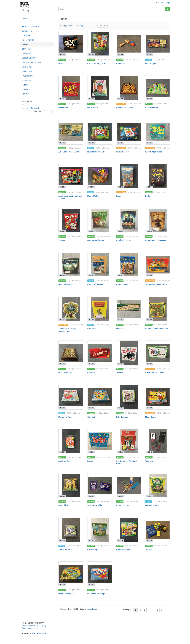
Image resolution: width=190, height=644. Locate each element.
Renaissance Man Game (156, 240)
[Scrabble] (100, 353)
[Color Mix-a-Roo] (129, 530)
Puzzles (25, 85)
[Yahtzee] (71, 220)
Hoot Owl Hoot (123, 152)
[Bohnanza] (100, 309)
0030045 (92, 275)
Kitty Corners (122, 417)
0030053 (121, 319)
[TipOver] (158, 530)
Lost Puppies (151, 64)
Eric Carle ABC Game (155, 373)
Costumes (26, 35)
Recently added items (31, 26)
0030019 (63, 143)
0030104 (149, 540)
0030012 (63, 99)
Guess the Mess (152, 505)
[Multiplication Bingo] (100, 574)
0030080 (92, 452)
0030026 (63, 187)
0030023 (149, 143)
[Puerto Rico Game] (100, 265)
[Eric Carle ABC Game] (158, 353)
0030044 (63, 275)
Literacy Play (27, 53)
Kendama (120, 64)
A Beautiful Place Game (69, 152)
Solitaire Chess (65, 550)
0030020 (92, 143)
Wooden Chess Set (125, 108)
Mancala (120, 329)
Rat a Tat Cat (93, 108)
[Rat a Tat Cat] (100, 88)
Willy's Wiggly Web (154, 152)
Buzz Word (63, 108)
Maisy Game (151, 417)
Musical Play (27, 67)
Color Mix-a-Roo (123, 550)
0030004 (92, 54)
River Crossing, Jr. (67, 594)
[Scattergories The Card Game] (129, 441)
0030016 (121, 99)
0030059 (92, 364)
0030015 (92, 99)
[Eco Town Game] (158, 88)
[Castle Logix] (100, 530)
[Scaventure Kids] (100, 486)
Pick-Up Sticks (123, 505)
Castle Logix (93, 550)
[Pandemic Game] (129, 220)
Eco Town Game (152, 108)
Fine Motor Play (28, 40)
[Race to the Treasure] (100, 132)
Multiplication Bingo (96, 594)
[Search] (168, 9)
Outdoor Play (27, 71)
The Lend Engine (39, 633)
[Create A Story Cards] (100, 44)
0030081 (121, 452)
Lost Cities (63, 505)
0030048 (149, 275)
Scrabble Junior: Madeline (157, 329)
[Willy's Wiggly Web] (158, 132)
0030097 (149, 496)
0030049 (63, 319)
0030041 (121, 231)
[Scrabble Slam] (71, 441)
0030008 (121, 54)
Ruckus (91, 461)
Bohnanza (92, 329)
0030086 (92, 496)
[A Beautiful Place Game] (71, 132)
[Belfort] (158, 176)
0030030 (92, 187)
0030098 (63, 540)
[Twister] (129, 353)
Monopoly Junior (66, 417)
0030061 (121, 364)
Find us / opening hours (31, 628)
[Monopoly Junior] (71, 397)
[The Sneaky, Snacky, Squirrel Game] (71, 309)
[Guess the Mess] (158, 486)
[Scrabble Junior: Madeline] (158, 309)
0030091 (121, 496)
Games (25, 44)
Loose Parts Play (29, 58)
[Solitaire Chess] (71, 530)
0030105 (63, 585)
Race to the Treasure (96, 152)
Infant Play (26, 49)
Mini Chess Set (65, 373)
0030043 (149, 231)
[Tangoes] (158, 441)
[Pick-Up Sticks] (129, 486)
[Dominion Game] (71, 265)
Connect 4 (92, 417)
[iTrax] (71, 44)
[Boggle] (129, 176)
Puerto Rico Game (95, 284)
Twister (119, 373)
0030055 (63, 364)
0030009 (149, 54)
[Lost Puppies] (158, 44)
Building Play (27, 31)
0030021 (121, 143)
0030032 (121, 187)
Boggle (119, 196)
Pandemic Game (123, 240)
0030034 (149, 187)
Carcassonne (122, 284)
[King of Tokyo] (100, 176)
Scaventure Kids (95, 505)
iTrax (61, 64)
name (90, 609)
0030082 (149, 452)
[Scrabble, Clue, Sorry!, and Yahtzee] (71, 176)
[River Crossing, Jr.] (71, 574)
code (95, 609)
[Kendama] (129, 44)
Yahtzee (62, 240)
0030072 (92, 408)
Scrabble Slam (65, 461)
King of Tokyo (93, 196)
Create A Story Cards (97, 64)
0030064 (149, 364)
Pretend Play (27, 80)
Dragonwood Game (96, 240)
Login (168, 3)
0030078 (149, 408)
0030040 (92, 231)
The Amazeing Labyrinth (156, 284)
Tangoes (149, 461)
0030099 (92, 540)
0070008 (92, 585)
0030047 (121, 275)
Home (159, 3)
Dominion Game (66, 284)
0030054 (149, 319)
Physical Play (27, 76)
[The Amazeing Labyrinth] (158, 265)
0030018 (149, 99)
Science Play (27, 89)
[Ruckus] (100, 441)
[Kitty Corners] (129, 397)
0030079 (63, 452)
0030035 (63, 231)
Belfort (148, 196)
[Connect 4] (100, 397)
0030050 (92, 319)
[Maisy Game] (158, 397)
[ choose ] (26, 108)
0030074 (121, 408)
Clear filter (37, 112)
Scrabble (91, 373)
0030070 (63, 408)
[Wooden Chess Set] (129, 88)
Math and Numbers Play (32, 62)
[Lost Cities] (71, 486)
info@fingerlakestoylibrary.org (34, 626)
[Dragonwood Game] (100, 220)
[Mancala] (129, 309)
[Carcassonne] (129, 265)
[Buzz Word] (71, 88)
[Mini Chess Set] (71, 353)
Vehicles (25, 94)
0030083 (63, 496)
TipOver (149, 550)
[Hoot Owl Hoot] (129, 132)
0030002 (63, 54)
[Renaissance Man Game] (158, 220)
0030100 (121, 540)
